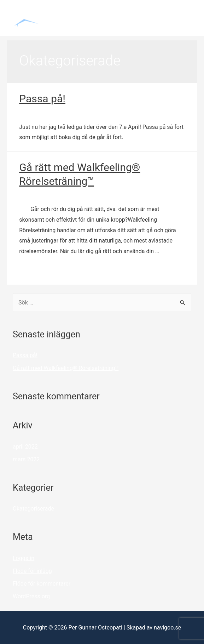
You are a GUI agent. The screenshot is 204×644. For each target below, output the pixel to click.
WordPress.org (31, 596)
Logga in (24, 558)
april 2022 (25, 447)
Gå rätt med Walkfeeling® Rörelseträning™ (66, 368)
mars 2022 (26, 459)
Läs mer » (31, 271)
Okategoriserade (100, 112)
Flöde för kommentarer (42, 584)
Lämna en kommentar (47, 112)
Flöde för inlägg (32, 571)
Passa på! (42, 99)
